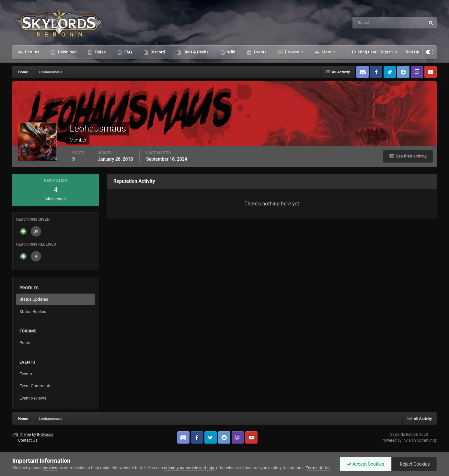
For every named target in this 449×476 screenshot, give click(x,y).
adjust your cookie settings (189, 468)
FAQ (127, 52)
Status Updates (34, 299)
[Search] (369, 23)
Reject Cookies (414, 464)
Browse (292, 52)
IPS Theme (22, 435)
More (327, 52)
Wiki (231, 52)
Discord (157, 52)
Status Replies (33, 312)
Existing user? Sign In (375, 52)
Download (67, 52)
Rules (100, 52)
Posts (25, 343)
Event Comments (35, 386)
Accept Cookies (366, 464)
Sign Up (412, 52)
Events (259, 52)
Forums (32, 52)
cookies (50, 468)
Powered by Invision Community (409, 440)
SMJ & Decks (196, 52)
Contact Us (28, 440)
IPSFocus (45, 435)
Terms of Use (318, 468)
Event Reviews (33, 398)
